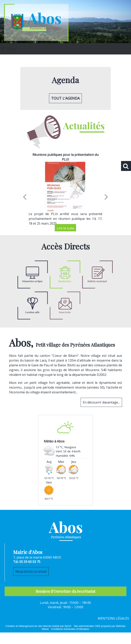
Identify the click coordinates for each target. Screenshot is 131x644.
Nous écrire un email (31, 571)
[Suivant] (106, 197)
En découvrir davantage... (101, 402)
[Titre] (65, 275)
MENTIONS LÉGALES (113, 618)
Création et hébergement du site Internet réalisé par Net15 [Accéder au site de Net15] (39, 626)
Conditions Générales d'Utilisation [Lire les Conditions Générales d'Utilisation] (70, 629)
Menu (11, 49)
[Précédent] (25, 197)
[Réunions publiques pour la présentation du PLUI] (65, 187)
